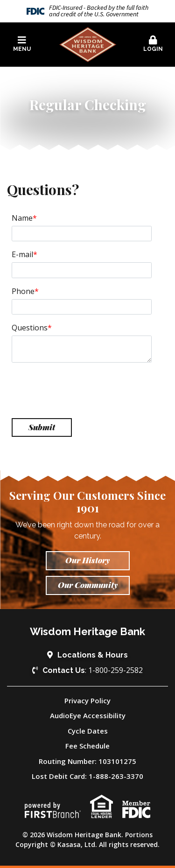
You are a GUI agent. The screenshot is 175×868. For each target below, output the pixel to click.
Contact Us (64, 670)
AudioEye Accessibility (88, 715)
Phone (23, 291)
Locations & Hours (93, 655)
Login (153, 44)
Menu (22, 44)
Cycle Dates (88, 731)
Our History (87, 560)
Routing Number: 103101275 (87, 761)
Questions (30, 328)
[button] (22, 44)
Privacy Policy (87, 700)
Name (22, 218)
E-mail (22, 254)
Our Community (88, 585)
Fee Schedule (87, 746)
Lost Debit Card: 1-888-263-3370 (87, 776)
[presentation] (83, 391)
